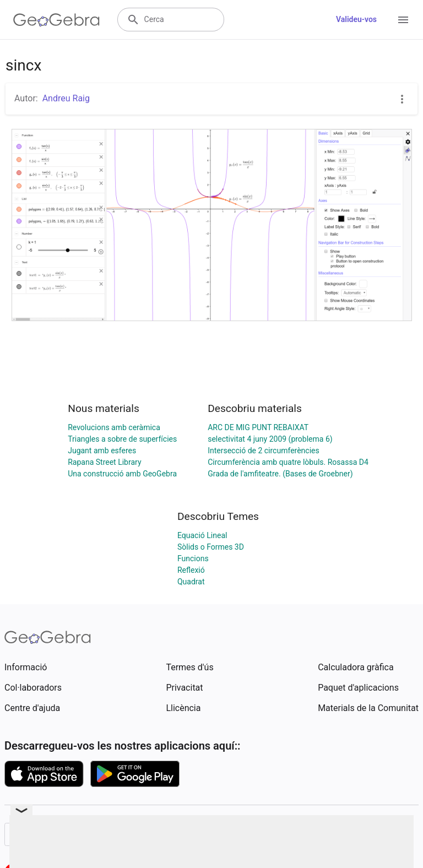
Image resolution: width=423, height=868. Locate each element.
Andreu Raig (66, 98)
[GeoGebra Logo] (56, 20)
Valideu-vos (356, 19)
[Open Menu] (403, 20)
